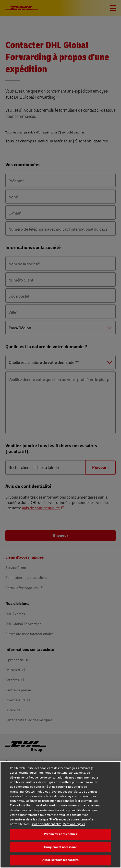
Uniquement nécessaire (60, 847)
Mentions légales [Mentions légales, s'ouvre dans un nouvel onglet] (74, 824)
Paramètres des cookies (60, 834)
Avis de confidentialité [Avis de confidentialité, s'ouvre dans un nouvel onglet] (46, 824)
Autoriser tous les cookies (60, 860)
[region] (60, 815)
